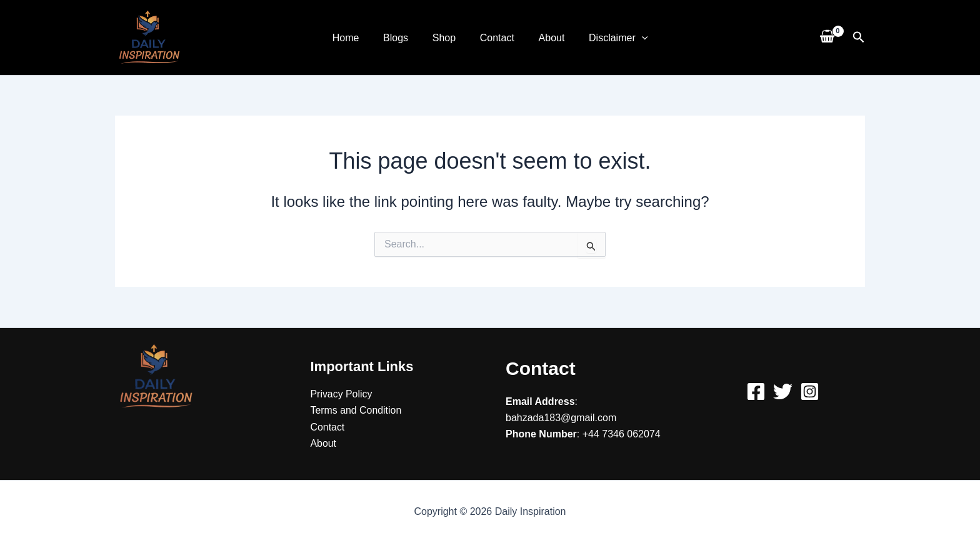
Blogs (402, 38)
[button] (859, 37)
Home (356, 38)
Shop (446, 38)
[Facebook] (756, 391)
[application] (631, 38)
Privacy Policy (342, 393)
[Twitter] (783, 391)
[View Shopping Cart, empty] (827, 37)
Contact (495, 38)
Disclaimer (607, 38)
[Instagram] (810, 391)
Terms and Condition (357, 410)
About (546, 38)
